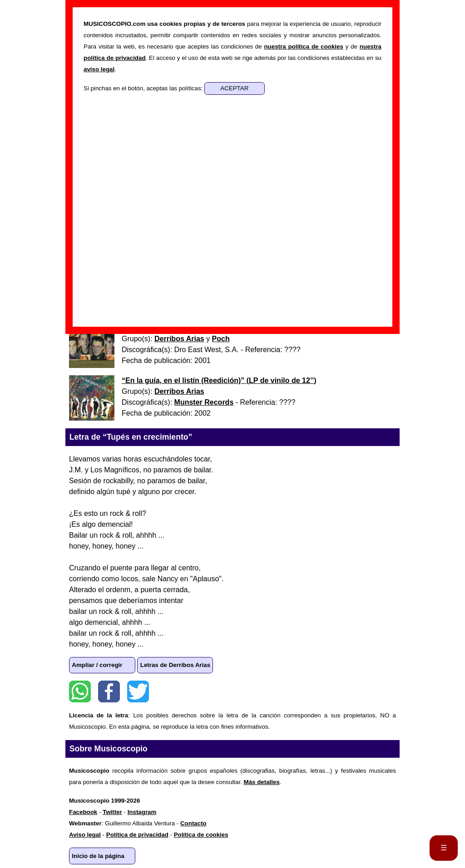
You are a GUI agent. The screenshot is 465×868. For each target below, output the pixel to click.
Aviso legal (85, 835)
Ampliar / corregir (97, 665)
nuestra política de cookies (303, 47)
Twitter (138, 691)
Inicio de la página (98, 856)
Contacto (193, 823)
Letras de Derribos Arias (175, 665)
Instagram (142, 812)
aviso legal (99, 69)
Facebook (109, 691)
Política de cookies (201, 835)
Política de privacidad (137, 835)
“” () (219, 380)
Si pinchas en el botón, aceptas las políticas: (144, 88)
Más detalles (262, 782)
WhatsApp (80, 691)
